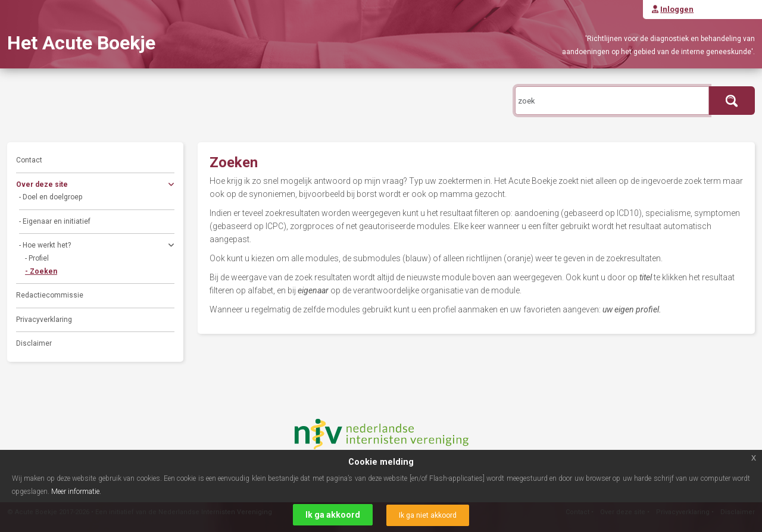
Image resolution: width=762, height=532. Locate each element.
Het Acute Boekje (81, 43)
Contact (29, 160)
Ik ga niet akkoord (428, 515)
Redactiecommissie (50, 295)
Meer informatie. (76, 492)
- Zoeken (41, 271)
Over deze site (95, 186)
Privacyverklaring (44, 320)
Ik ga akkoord (333, 515)
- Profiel (37, 258)
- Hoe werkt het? (97, 247)
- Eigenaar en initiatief (55, 221)
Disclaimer (34, 343)
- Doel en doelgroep (51, 197)
